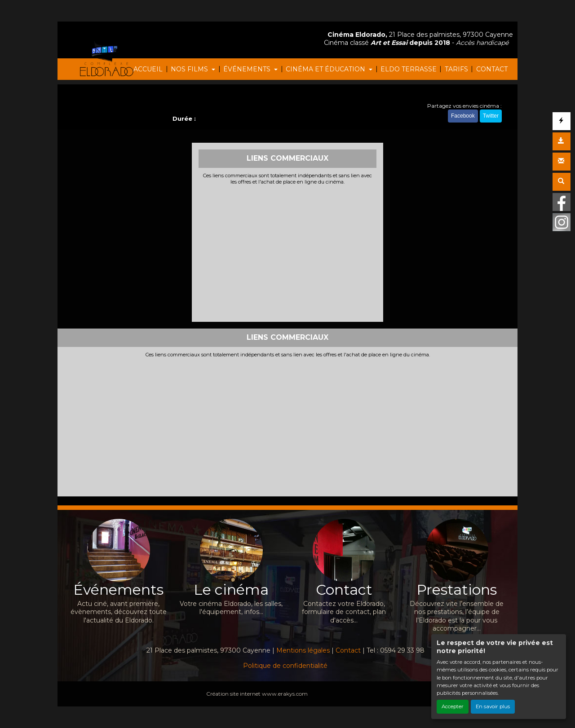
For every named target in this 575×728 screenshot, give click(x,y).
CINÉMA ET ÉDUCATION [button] (326, 69)
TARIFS (456, 69)
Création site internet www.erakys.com (257, 694)
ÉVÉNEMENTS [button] (248, 69)
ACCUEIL (148, 69)
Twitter (491, 116)
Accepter (453, 706)
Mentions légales (303, 650)
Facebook (463, 116)
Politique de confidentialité (285, 666)
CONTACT (492, 69)
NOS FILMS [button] (190, 69)
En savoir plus (493, 706)
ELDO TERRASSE (409, 69)
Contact (348, 650)
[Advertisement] (288, 252)
